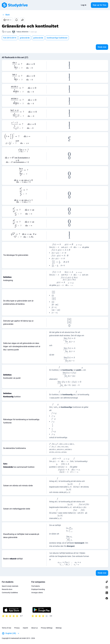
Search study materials (10, 586)
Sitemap (59, 628)
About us (34, 628)
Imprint (25, 628)
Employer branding (38, 589)
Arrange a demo (37, 593)
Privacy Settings (47, 628)
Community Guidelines (10, 593)
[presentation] (23, 65)
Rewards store (7, 589)
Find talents (36, 586)
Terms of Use (6, 628)
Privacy (17, 628)
